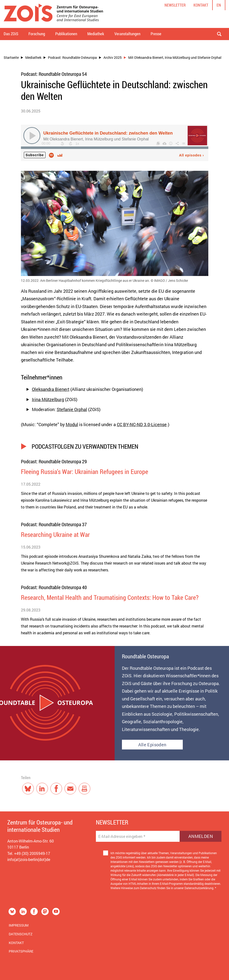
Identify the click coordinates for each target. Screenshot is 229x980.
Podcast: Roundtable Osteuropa (72, 57)
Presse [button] (156, 34)
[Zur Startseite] (53, 14)
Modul (72, 424)
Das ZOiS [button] (11, 34)
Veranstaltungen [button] (127, 34)
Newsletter (175, 5)
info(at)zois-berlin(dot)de (29, 859)
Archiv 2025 (113, 57)
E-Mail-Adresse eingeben (122, 836)
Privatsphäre (21, 951)
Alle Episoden (152, 745)
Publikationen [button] (66, 34)
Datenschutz (21, 934)
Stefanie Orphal (72, 409)
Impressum (19, 925)
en (219, 5)
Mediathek (33, 57)
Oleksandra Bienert (51, 389)
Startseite (11, 57)
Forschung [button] (37, 34)
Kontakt (201, 5)
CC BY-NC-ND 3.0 (133, 424)
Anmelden (201, 836)
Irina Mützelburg (48, 399)
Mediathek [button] (96, 34)
